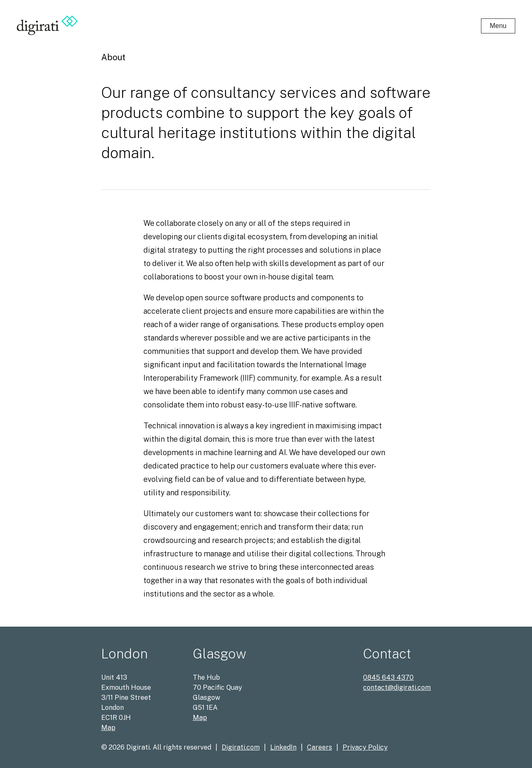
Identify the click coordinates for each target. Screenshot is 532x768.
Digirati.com (241, 747)
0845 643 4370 (388, 677)
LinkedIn (283, 747)
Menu (498, 26)
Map (108, 728)
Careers (320, 747)
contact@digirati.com (397, 687)
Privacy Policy (365, 747)
